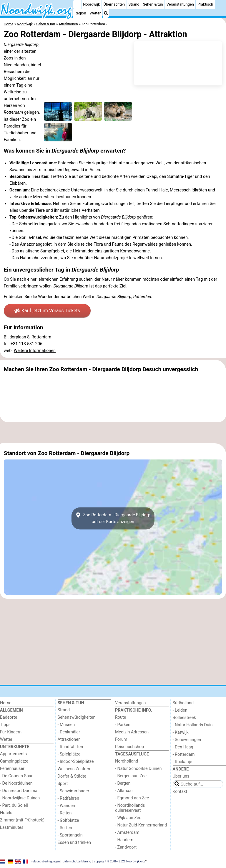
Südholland (183, 703)
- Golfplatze (68, 820)
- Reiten (65, 813)
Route (121, 717)
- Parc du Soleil (14, 805)
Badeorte (9, 717)
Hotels (6, 813)
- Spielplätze (69, 754)
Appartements (13, 754)
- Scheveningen (187, 740)
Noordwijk (91, 4)
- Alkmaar (124, 791)
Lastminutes (12, 828)
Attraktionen (69, 739)
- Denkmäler (69, 732)
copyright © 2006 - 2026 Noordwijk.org (119, 861)
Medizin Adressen (132, 732)
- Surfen (65, 828)
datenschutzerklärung (77, 861)
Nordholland (127, 761)
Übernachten (114, 4)
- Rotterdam (184, 754)
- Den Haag (183, 747)
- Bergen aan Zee (131, 776)
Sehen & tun (153, 4)
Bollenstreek (184, 718)
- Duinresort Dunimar (19, 791)
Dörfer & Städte (72, 776)
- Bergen (123, 783)
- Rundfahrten (70, 747)
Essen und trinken (74, 843)
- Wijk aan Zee (128, 818)
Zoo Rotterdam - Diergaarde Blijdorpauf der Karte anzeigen (113, 518)
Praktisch (205, 4)
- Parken (123, 725)
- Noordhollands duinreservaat (130, 808)
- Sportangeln (70, 835)
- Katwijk (181, 732)
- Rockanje (182, 762)
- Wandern (67, 806)
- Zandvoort (126, 847)
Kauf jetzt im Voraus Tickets (47, 311)
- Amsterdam (127, 833)
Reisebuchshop (129, 747)
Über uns (181, 776)
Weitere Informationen (35, 351)
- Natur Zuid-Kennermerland (141, 825)
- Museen (66, 725)
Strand (134, 4)
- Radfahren (68, 798)
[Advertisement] (113, 433)
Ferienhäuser (12, 769)
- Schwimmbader (74, 791)
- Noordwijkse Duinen (20, 798)
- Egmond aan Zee (132, 798)
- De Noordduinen (16, 783)
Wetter (95, 13)
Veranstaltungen (180, 4)
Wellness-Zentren (74, 769)
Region (80, 13)
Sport (63, 784)
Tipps (5, 725)
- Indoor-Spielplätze (76, 762)
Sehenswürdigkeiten (77, 717)
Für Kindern (11, 732)
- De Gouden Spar (16, 776)
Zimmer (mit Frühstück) (22, 820)
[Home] (77, 4)
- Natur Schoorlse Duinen (138, 769)
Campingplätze (14, 761)
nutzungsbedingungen (45, 861)
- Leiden (180, 710)
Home (6, 703)
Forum (121, 739)
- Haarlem (124, 840)
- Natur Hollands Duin (193, 725)
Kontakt (180, 792)
